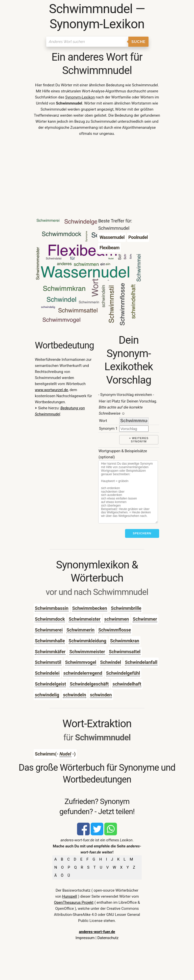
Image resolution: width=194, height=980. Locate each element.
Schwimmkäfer (50, 652)
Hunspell (70, 896)
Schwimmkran (125, 641)
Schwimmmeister (87, 652)
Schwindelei (47, 673)
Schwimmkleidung (88, 641)
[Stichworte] (128, 492)
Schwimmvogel (81, 662)
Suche (138, 42)
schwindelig (47, 695)
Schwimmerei (49, 630)
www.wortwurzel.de (51, 390)
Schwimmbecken (90, 608)
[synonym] (134, 429)
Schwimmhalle (50, 641)
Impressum (85, 938)
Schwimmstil (48, 662)
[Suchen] (87, 42)
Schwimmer (145, 619)
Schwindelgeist (50, 684)
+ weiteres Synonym (139, 440)
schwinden (101, 695)
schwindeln (75, 695)
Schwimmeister (85, 619)
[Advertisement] (97, 178)
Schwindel (111, 662)
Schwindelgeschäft (89, 684)
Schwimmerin (80, 630)
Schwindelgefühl (123, 673)
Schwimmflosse (115, 630)
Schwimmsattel (125, 652)
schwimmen (117, 619)
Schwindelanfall (141, 662)
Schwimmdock (50, 619)
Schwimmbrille (126, 608)
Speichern (142, 533)
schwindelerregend (83, 673)
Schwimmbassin (52, 608)
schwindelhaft (127, 684)
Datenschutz (108, 938)
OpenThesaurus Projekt (74, 902)
